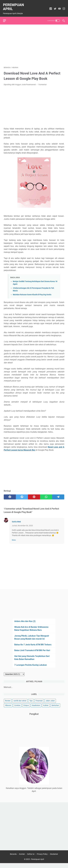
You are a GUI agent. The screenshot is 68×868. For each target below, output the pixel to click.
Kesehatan (36, 709)
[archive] (14, 678)
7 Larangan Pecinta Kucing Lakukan (31, 669)
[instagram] (63, 7)
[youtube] (59, 7)
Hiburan (8, 709)
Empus (26, 709)
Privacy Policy (42, 859)
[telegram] (58, 495)
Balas (14, 538)
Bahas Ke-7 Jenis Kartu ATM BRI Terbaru (33, 649)
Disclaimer (54, 859)
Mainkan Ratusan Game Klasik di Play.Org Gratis (32, 293)
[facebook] (50, 7)
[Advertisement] (34, 43)
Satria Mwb (16, 520)
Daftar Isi (31, 859)
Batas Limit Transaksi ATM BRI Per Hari (32, 654)
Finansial (39, 705)
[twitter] (54, 7)
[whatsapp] (46, 495)
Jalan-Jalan (50, 705)
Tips (31, 705)
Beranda (13, 859)
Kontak (22, 859)
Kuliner (46, 709)
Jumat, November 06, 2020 (22, 524)
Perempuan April (14, 5)
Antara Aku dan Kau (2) (25, 625)
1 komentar (42, 83)
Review (8, 705)
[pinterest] (34, 495)
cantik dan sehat (20, 705)
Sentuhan (55, 709)
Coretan (17, 709)
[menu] (7, 18)
